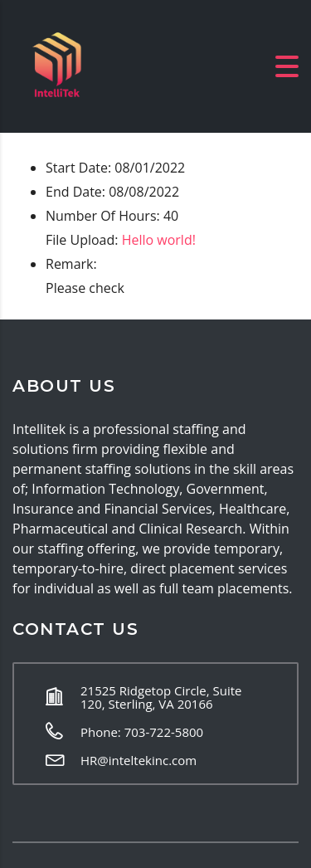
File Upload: (82, 240)
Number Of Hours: (103, 216)
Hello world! (159, 240)
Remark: (71, 264)
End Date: (75, 192)
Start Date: (78, 168)
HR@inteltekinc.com (138, 760)
